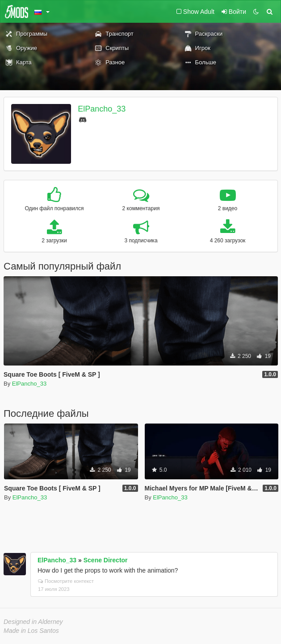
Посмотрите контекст (66, 581)
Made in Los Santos (31, 631)
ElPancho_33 (102, 109)
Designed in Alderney (33, 622)
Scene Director (106, 560)
